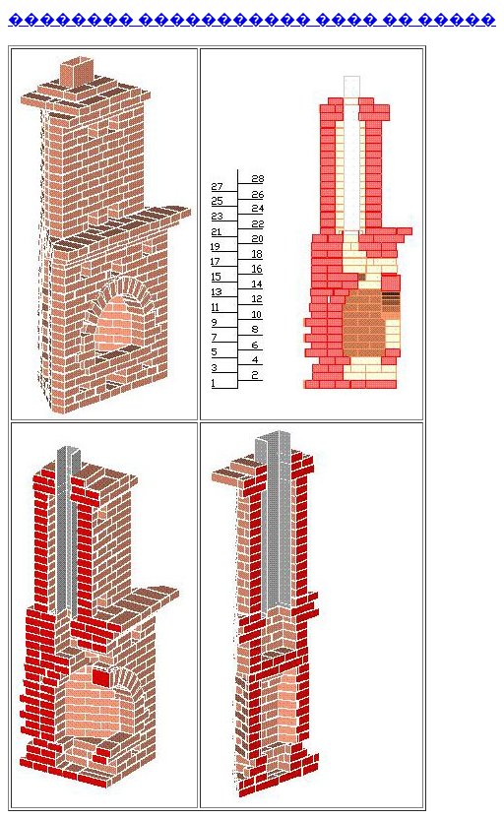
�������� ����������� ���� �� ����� (252, 19)
